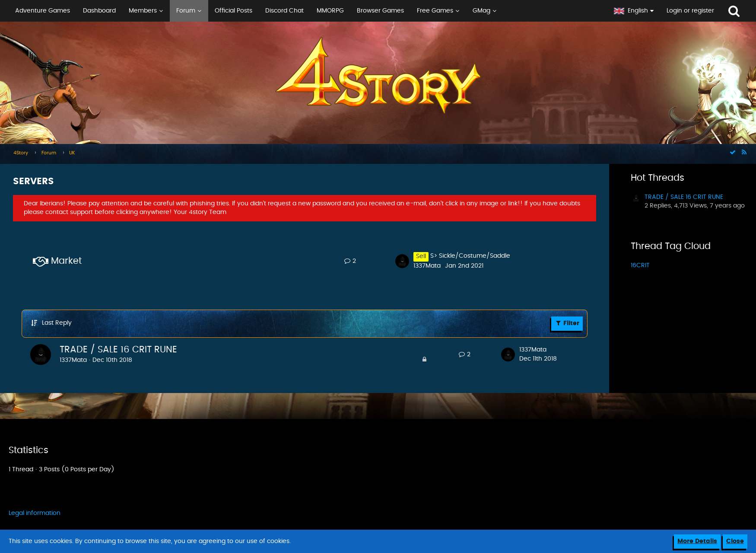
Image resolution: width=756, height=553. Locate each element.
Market (66, 261)
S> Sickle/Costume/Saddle (470, 256)
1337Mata (427, 266)
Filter (567, 323)
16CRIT (640, 265)
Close (735, 541)
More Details (697, 541)
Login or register (690, 11)
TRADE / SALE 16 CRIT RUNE (118, 350)
